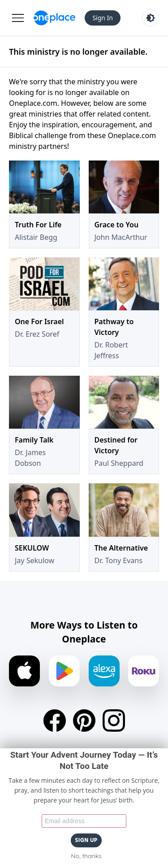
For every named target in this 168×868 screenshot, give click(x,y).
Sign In (103, 18)
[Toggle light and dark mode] (151, 18)
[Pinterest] (84, 720)
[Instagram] (114, 720)
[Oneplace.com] (54, 18)
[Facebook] (55, 720)
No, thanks (86, 856)
